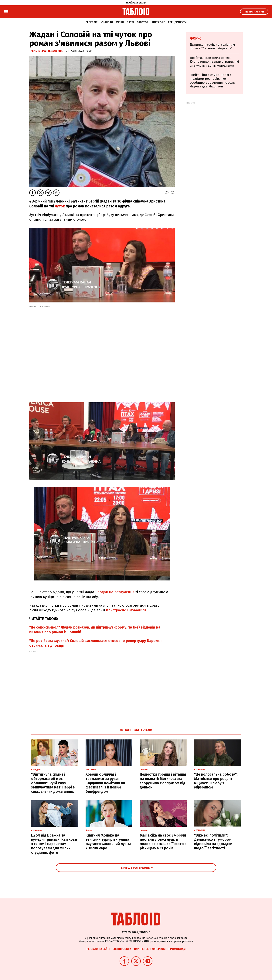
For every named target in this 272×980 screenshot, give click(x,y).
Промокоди (177, 949)
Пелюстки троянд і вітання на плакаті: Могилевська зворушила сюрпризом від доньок (163, 781)
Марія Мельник (53, 51)
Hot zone (159, 22)
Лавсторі (143, 22)
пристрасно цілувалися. (127, 610)
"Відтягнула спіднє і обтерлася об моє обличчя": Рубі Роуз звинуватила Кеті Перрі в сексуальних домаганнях (53, 783)
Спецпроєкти (177, 22)
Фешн (120, 22)
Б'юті (130, 22)
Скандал (107, 22)
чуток (60, 206)
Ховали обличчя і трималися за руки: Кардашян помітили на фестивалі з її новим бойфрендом (105, 783)
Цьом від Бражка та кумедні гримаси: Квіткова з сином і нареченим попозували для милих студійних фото (54, 844)
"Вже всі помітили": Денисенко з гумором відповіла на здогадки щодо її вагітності (213, 842)
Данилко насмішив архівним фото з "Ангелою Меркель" (212, 46)
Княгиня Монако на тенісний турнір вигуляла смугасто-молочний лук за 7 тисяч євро (108, 842)
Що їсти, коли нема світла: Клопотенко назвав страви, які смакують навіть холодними (214, 62)
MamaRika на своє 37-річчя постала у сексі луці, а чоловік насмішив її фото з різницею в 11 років (163, 842)
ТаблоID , (36, 51)
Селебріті (92, 22)
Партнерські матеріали (150, 949)
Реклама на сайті (98, 949)
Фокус (196, 38)
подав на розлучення (116, 592)
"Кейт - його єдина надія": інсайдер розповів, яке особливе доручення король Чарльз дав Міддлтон (212, 81)
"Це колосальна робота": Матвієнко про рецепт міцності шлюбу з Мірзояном (216, 781)
